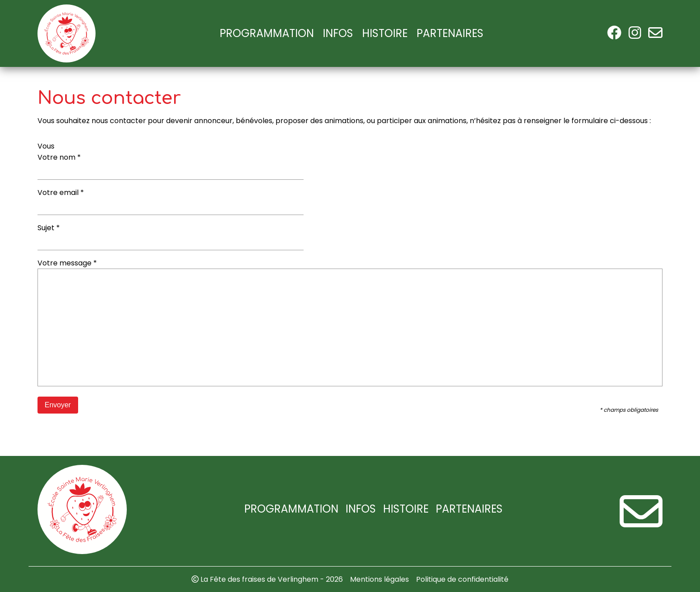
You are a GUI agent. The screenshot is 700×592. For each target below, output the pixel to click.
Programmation (267, 33)
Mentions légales (379, 579)
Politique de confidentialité (462, 579)
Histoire (385, 33)
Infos (338, 33)
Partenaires (450, 33)
